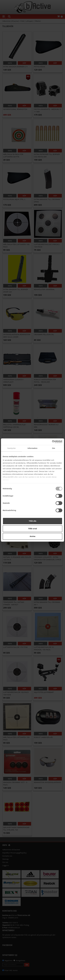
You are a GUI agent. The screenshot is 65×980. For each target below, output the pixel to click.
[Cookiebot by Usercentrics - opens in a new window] (52, 442)
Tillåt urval (33, 529)
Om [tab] (54, 448)
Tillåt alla (32, 521)
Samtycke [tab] (11, 448)
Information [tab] (32, 448)
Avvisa (32, 536)
